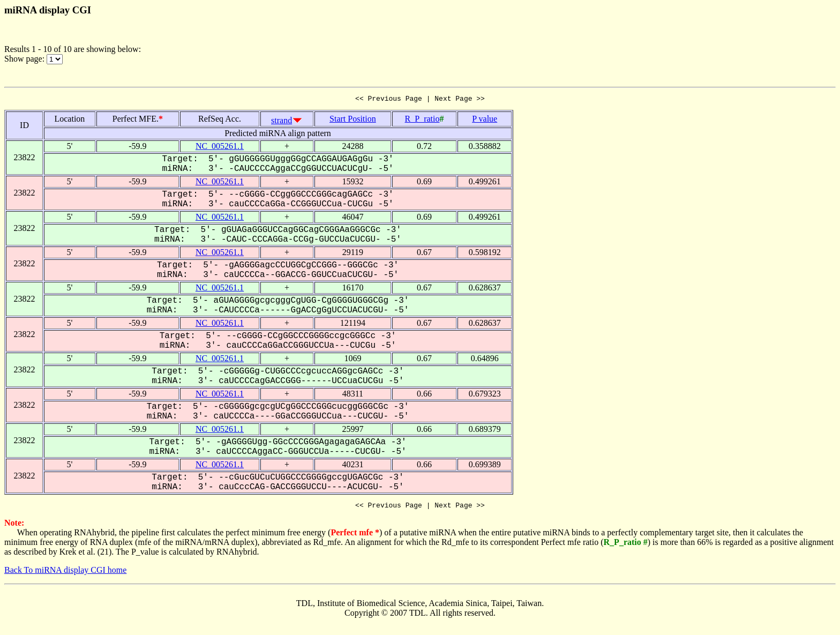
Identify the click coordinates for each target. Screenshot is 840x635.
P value (485, 120)
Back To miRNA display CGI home (65, 573)
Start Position (353, 120)
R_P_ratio (422, 120)
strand (282, 122)
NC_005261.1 (220, 148)
